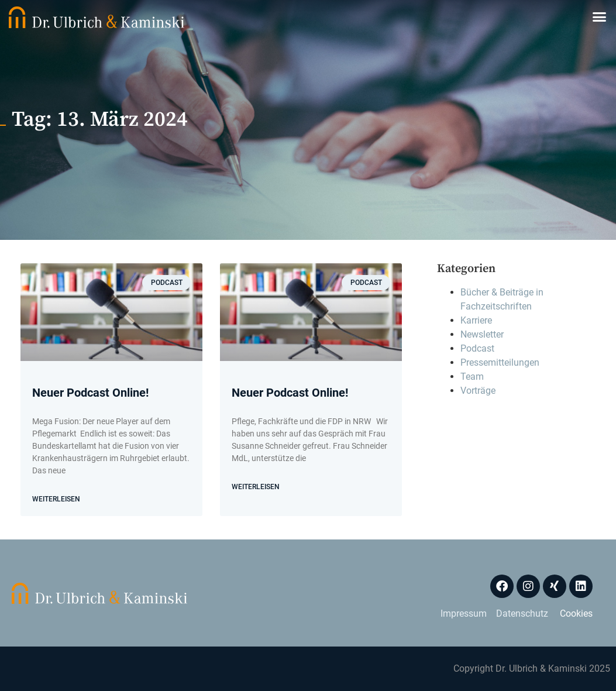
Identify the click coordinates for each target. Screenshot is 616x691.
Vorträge (478, 391)
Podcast (477, 348)
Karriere (476, 320)
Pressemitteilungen (500, 362)
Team (472, 377)
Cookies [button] (576, 613)
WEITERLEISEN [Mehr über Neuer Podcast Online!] (56, 499)
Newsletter (482, 334)
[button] (600, 17)
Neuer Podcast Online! (90, 393)
